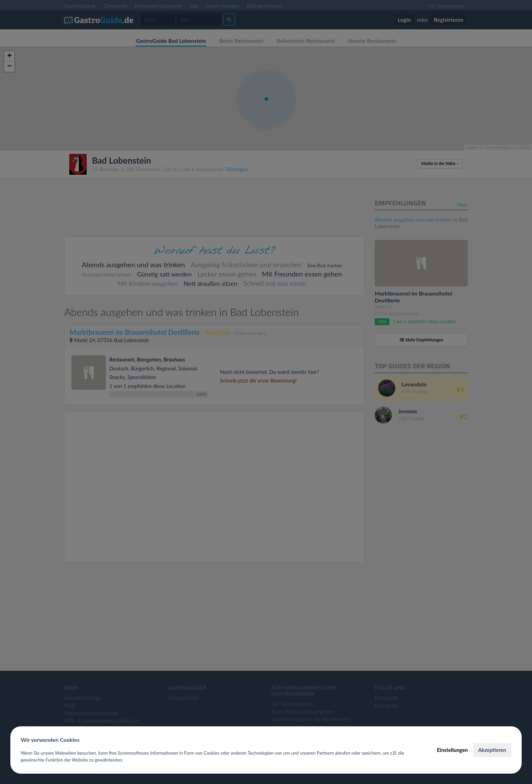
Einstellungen (452, 750)
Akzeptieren (492, 750)
